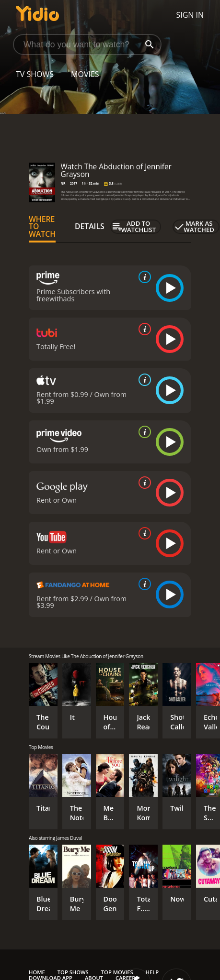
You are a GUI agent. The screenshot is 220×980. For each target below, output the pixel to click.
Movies (85, 74)
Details (90, 226)
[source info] (143, 277)
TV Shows (35, 74)
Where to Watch (42, 227)
